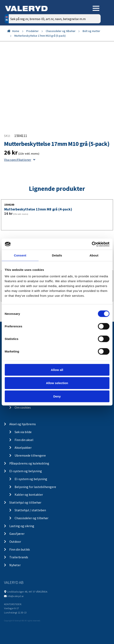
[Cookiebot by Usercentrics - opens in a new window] (92, 244)
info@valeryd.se (15, 596)
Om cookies (23, 407)
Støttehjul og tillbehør (25, 502)
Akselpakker (23, 447)
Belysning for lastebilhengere (35, 487)
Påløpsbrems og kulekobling (29, 463)
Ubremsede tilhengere (30, 455)
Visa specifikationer (20, 160)
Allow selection (57, 383)
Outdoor (15, 541)
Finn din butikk (20, 549)
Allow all (57, 370)
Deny (57, 396)
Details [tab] (57, 255)
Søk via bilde (23, 432)
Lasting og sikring (22, 526)
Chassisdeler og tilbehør (61, 31)
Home (16, 31)
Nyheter (15, 565)
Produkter (32, 31)
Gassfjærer (17, 534)
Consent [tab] (20, 255)
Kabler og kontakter (29, 494)
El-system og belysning (26, 471)
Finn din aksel (24, 440)
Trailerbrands (19, 557)
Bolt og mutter (91, 31)
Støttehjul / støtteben (30, 510)
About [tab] (94, 255)
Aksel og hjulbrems (23, 424)
